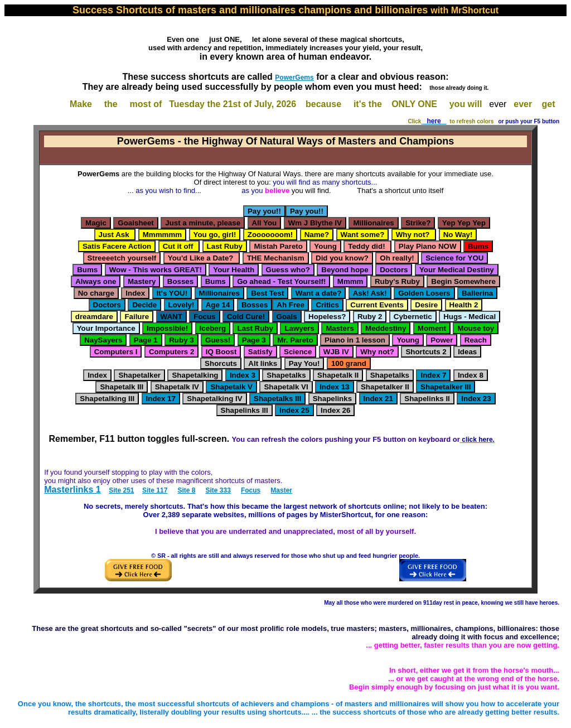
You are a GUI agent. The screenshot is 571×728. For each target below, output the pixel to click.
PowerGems (294, 78)
